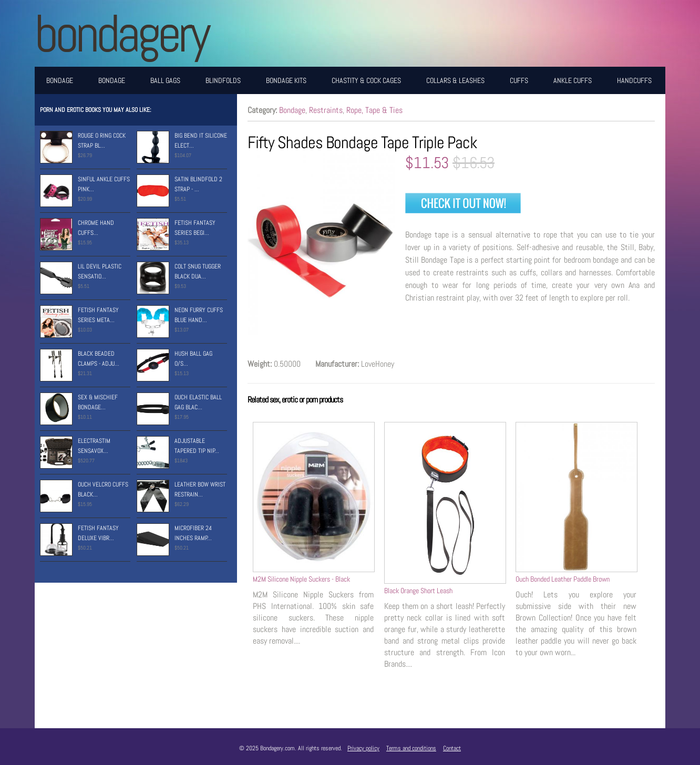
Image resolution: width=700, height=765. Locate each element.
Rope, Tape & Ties (374, 110)
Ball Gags (165, 80)
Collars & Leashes (455, 80)
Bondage (60, 80)
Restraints (326, 110)
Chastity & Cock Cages (366, 80)
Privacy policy (363, 748)
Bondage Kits (286, 80)
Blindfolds (223, 80)
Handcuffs (634, 80)
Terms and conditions (411, 748)
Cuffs (519, 80)
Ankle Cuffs (573, 80)
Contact (452, 748)
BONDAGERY (121, 33)
